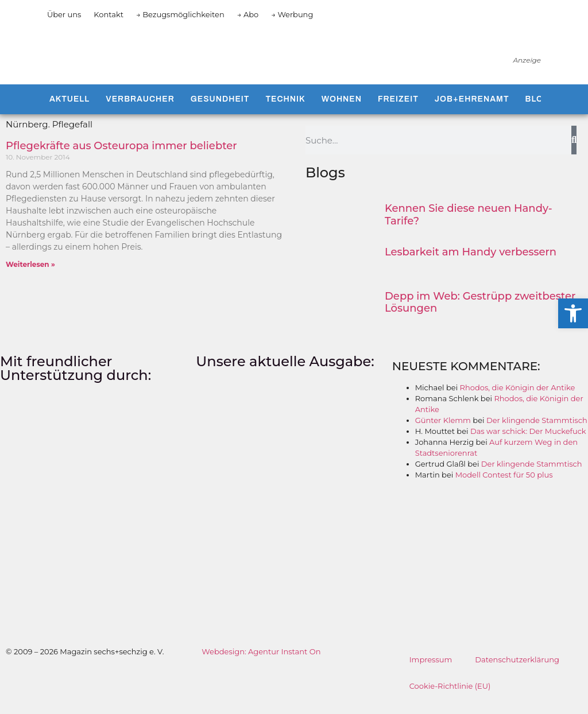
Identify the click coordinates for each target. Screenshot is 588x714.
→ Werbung (292, 14)
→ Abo (248, 14)
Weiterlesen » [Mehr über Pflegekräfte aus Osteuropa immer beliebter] (30, 274)
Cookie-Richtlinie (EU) (450, 695)
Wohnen (342, 109)
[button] (573, 313)
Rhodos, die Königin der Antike (518, 397)
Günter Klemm (443, 430)
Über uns (64, 14)
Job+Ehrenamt (472, 109)
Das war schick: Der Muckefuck (528, 441)
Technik (285, 109)
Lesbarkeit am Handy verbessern (471, 262)
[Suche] (574, 150)
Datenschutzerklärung (517, 669)
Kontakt (109, 14)
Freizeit (398, 109)
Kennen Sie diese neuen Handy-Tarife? (469, 224)
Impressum (431, 669)
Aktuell (69, 109)
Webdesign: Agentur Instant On (261, 661)
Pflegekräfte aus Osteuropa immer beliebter (121, 156)
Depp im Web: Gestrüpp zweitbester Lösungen (480, 312)
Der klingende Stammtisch (537, 430)
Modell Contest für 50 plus (504, 484)
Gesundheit (220, 109)
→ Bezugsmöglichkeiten (180, 14)
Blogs (541, 109)
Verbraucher (140, 109)
